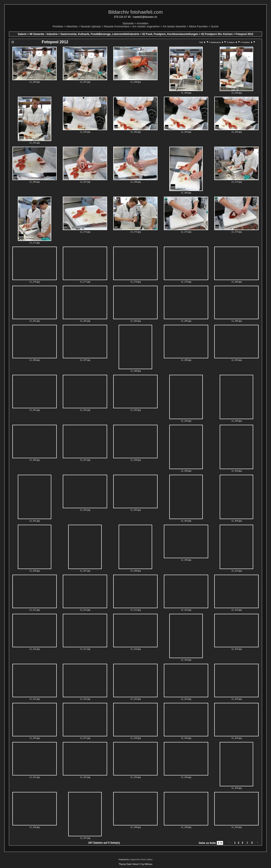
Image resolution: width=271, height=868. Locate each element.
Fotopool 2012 (244, 34)
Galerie (22, 34)
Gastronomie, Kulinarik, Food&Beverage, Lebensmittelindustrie (100, 34)
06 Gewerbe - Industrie (44, 34)
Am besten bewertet (174, 27)
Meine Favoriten (198, 27)
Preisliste (58, 27)
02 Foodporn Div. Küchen (217, 34)
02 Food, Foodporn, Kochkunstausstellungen (170, 34)
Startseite (128, 23)
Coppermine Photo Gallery (141, 860)
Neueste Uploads (91, 27)
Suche (215, 27)
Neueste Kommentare (117, 27)
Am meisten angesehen (146, 27)
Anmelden (143, 23)
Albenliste (72, 27)
